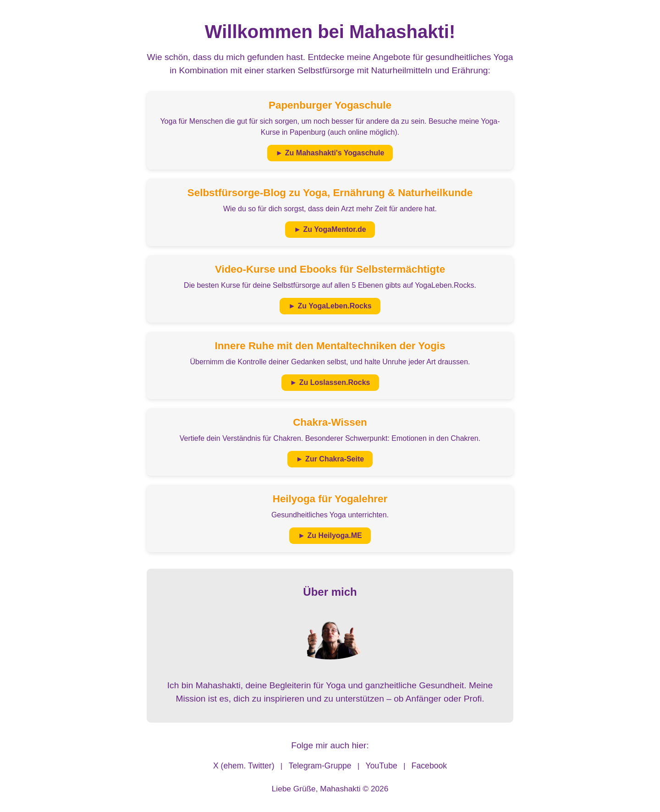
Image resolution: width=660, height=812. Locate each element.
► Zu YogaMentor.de (330, 229)
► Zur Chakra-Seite (330, 459)
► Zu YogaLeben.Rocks (330, 306)
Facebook (429, 766)
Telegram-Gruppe (320, 766)
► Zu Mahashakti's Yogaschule (330, 153)
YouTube (382, 766)
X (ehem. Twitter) (244, 766)
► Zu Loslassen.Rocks (330, 382)
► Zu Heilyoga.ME (330, 535)
